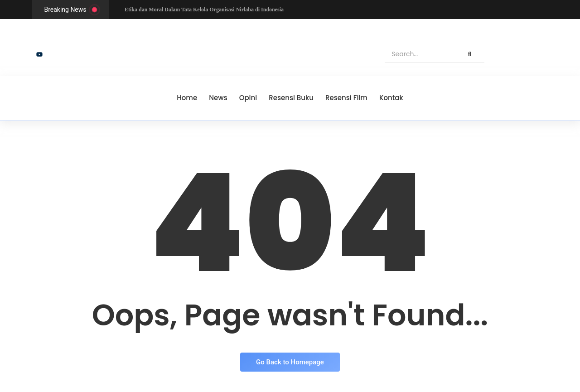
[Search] (420, 54)
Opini (248, 98)
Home (187, 98)
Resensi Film (346, 98)
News (218, 98)
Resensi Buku (291, 98)
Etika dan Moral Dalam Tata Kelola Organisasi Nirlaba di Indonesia (204, 10)
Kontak (391, 98)
